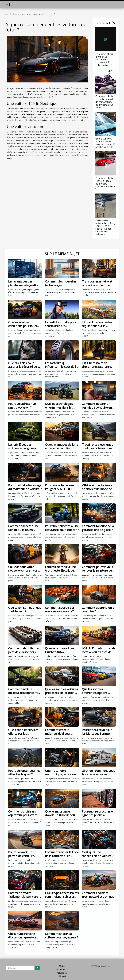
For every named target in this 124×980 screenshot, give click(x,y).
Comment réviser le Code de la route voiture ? (62, 854)
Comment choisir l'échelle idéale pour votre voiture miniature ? (105, 184)
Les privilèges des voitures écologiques (22, 446)
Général (16, 14)
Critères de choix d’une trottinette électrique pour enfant (60, 570)
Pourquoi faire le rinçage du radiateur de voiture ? (25, 487)
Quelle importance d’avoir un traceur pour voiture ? (61, 815)
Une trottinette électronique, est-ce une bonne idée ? (61, 774)
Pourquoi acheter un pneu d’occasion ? (22, 405)
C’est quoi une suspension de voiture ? (98, 854)
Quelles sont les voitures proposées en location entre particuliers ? (61, 693)
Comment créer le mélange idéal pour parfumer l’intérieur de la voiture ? (62, 735)
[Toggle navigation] (7, 4)
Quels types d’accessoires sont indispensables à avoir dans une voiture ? (62, 897)
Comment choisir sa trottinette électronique (98, 895)
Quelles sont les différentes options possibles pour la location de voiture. (99, 695)
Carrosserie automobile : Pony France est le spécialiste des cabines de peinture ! (106, 227)
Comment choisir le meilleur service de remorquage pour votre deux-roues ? (105, 102)
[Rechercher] (20, 968)
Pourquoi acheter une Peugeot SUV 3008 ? (60, 487)
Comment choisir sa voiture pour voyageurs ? (62, 935)
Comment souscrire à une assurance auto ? (59, 609)
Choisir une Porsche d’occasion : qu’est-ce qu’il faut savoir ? (22, 937)
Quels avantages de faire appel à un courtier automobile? (62, 448)
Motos (62, 966)
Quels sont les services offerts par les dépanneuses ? (23, 733)
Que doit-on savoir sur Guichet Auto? (60, 650)
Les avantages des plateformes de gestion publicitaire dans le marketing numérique (24, 287)
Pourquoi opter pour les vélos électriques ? (24, 772)
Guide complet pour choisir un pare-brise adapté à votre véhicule (105, 143)
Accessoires (62, 973)
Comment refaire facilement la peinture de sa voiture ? (25, 897)
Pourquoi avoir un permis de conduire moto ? (21, 856)
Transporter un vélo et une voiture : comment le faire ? (99, 285)
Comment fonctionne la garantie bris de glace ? (98, 528)
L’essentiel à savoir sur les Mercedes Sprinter (97, 732)
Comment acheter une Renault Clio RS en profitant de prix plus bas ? (25, 531)
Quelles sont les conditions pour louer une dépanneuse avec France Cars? (23, 328)
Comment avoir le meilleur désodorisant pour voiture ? (23, 693)
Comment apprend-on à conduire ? (98, 609)
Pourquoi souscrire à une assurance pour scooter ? (62, 528)
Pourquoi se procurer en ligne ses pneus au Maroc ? (98, 815)
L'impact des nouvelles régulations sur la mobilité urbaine (97, 326)
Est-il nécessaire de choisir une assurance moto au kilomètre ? (96, 367)
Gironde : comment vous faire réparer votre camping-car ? (98, 774)
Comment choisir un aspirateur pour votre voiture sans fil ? (23, 815)
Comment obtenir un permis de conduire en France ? (97, 407)
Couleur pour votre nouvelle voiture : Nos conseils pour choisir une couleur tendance (25, 572)
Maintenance (62, 969)
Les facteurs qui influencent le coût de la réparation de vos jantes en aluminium (61, 368)
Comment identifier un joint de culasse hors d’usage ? (24, 652)
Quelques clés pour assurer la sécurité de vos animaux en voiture (25, 367)
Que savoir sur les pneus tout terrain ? (25, 609)
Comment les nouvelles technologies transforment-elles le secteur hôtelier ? (61, 287)
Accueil (8, 14)
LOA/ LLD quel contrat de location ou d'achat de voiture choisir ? (99, 652)
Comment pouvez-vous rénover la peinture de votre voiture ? (97, 570)
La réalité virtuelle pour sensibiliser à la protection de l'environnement (61, 328)
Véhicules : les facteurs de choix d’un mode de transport (97, 489)
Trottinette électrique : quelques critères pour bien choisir (97, 448)
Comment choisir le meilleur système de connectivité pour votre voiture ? (105, 60)
